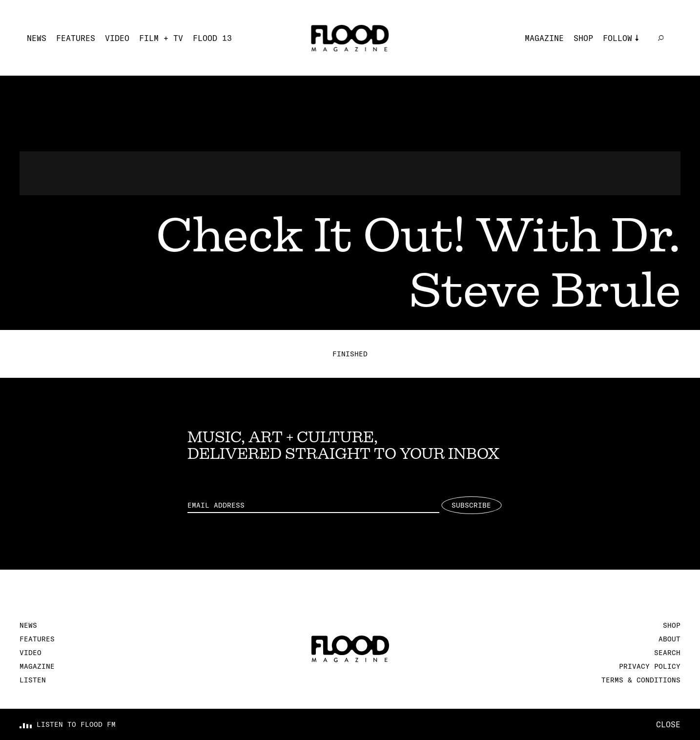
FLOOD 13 (212, 38)
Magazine (544, 38)
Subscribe (471, 505)
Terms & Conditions (641, 680)
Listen (33, 680)
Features (76, 38)
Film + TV (161, 38)
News (37, 38)
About (669, 639)
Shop (583, 38)
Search (667, 653)
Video (117, 38)
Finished (350, 354)
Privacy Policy (650, 666)
